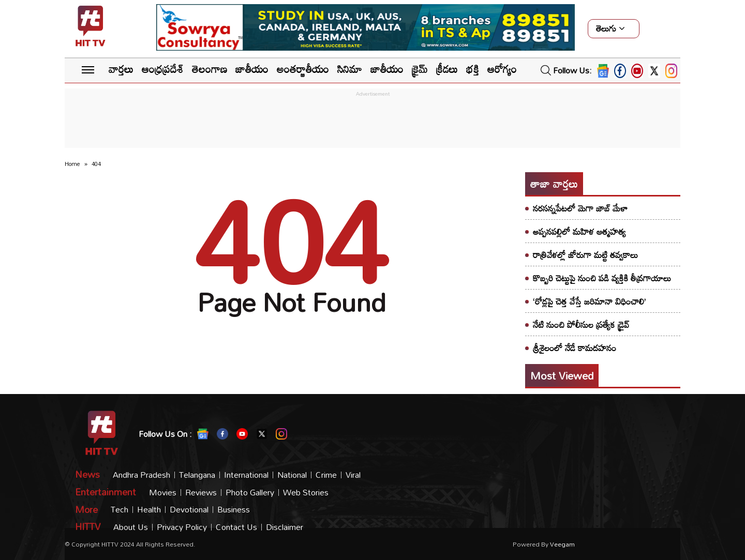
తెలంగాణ (210, 69)
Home (72, 164)
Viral (353, 475)
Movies (163, 493)
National (292, 475)
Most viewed (562, 375)
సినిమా (350, 69)
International (246, 475)
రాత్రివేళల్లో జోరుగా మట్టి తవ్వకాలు (585, 255)
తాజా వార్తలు (554, 184)
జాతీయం (252, 69)
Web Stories (306, 493)
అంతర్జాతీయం (303, 69)
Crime (326, 475)
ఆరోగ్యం (502, 69)
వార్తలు (121, 69)
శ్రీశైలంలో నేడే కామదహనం (575, 348)
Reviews (201, 493)
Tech (120, 510)
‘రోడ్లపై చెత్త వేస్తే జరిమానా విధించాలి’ (589, 301)
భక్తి (473, 69)
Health (149, 510)
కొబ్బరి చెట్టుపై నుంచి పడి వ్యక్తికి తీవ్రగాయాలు (602, 278)
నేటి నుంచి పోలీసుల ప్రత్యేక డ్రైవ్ (581, 324)
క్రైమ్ (420, 69)
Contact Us (236, 527)
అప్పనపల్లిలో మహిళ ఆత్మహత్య (579, 231)
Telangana (197, 475)
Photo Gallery (250, 493)
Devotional (189, 510)
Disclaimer (285, 527)
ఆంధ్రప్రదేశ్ (163, 69)
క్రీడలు (447, 69)
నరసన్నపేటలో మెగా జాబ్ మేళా (580, 208)
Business (234, 510)
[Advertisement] (373, 123)
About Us (131, 527)
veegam (562, 544)
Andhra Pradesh (141, 475)
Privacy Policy (182, 527)
